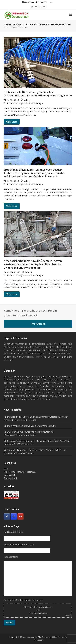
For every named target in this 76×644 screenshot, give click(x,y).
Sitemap (8, 478)
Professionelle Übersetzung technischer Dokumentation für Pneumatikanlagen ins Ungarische (38, 94)
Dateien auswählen (38, 614)
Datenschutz (10, 475)
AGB (6, 469)
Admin (27, 100)
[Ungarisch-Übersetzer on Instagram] (14, 516)
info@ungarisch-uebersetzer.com (38, 2)
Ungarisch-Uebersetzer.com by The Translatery (31, 637)
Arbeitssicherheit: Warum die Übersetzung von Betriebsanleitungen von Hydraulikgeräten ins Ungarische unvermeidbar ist (33, 264)
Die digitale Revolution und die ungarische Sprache (31, 426)
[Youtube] (20, 516)
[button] (71, 15)
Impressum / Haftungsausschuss (20, 472)
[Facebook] (7, 516)
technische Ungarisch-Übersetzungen (25, 103)
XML (16, 478)
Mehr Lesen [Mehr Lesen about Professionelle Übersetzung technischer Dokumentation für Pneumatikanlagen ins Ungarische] (12, 122)
